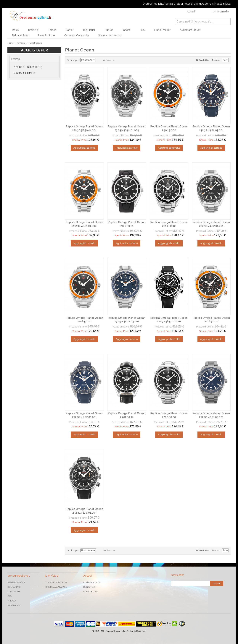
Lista (125, 60)
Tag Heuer (89, 30)
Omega (52, 30)
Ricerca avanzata (56, 587)
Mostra (216, 60)
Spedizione (14, 592)
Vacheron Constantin (76, 35)
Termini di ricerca (56, 582)
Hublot (109, 30)
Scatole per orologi (110, 35)
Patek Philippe (46, 35)
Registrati (89, 587)
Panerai (126, 30)
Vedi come (109, 60)
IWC (142, 30)
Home (11, 43)
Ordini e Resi (90, 592)
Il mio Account (92, 582)
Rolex (16, 30)
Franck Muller (162, 30)
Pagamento (14, 605)
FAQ (9, 596)
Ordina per (73, 60)
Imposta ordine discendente (99, 60)
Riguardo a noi (16, 582)
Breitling (33, 30)
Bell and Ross (20, 35)
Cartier (70, 30)
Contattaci (14, 587)
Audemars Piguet (190, 30)
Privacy (12, 601)
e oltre (25, 73)
